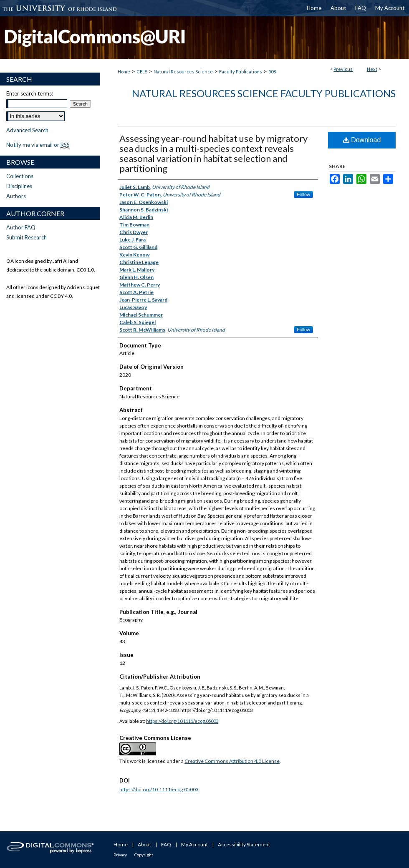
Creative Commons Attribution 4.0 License (232, 761)
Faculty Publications (241, 72)
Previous (343, 69)
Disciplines (19, 186)
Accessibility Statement (244, 844)
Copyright (144, 855)
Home (124, 72)
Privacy (120, 855)
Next (372, 69)
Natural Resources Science (183, 72)
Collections (20, 176)
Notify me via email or (38, 145)
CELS (142, 72)
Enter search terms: (30, 93)
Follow (303, 194)
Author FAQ (21, 227)
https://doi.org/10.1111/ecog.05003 (182, 721)
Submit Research (27, 237)
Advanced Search (27, 130)
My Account (194, 844)
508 (272, 72)
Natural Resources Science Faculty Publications (264, 93)
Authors (16, 196)
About (144, 844)
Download (362, 140)
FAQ (166, 844)
